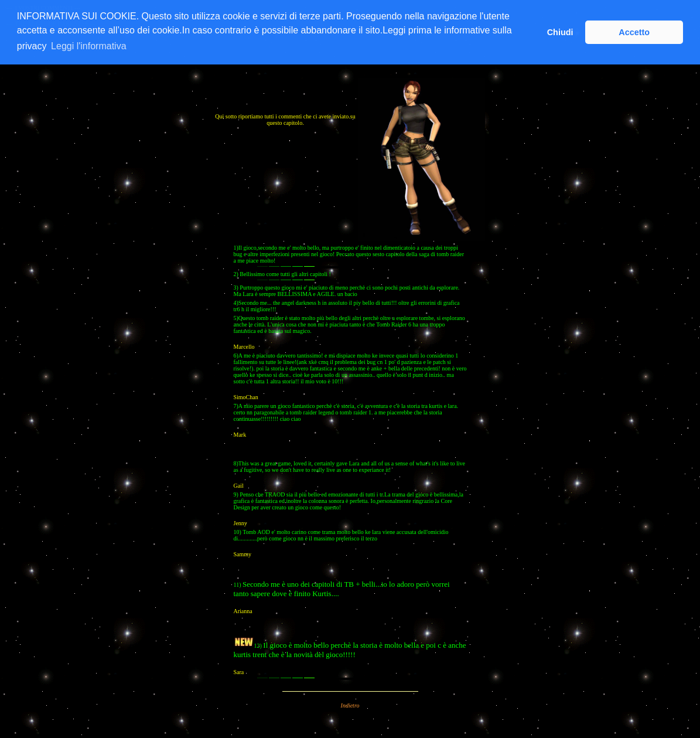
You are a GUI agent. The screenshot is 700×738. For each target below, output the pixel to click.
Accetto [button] (634, 32)
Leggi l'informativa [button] (88, 46)
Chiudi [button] (560, 32)
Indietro (350, 705)
